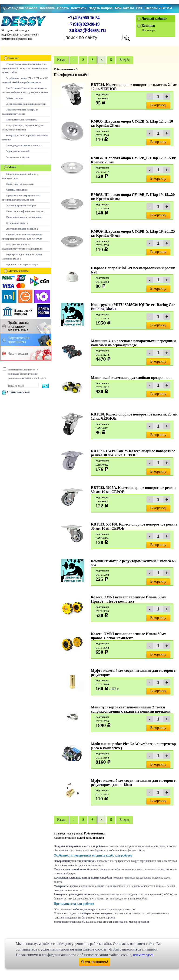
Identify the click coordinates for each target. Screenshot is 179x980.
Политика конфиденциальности (25, 211)
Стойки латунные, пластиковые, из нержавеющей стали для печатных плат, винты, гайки (25, 68)
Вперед (124, 820)
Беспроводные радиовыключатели (26, 104)
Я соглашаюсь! (94, 962)
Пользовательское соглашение (24, 217)
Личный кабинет (154, 19)
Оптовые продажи (17, 190)
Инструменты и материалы (22, 120)
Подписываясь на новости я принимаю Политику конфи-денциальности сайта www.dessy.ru (27, 374)
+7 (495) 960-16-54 (83, 18)
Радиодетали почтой (17, 151)
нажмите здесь (143, 955)
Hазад (61, 60)
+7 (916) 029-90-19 (83, 24)
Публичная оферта (17, 223)
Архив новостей (18, 392)
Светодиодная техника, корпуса (24, 145)
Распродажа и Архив (18, 157)
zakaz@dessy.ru (88, 30)
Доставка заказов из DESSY (22, 229)
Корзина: (148, 26)
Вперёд (124, 60)
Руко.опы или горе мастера (22, 264)
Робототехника (14, 98)
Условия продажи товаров (21, 205)
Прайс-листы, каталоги (20, 184)
